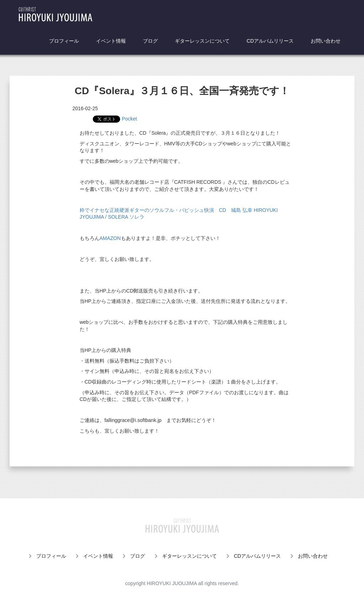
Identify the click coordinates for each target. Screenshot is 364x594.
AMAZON (110, 238)
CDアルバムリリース (270, 41)
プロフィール (64, 41)
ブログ (150, 41)
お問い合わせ (326, 41)
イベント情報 (111, 41)
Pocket (130, 119)
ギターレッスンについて (202, 41)
